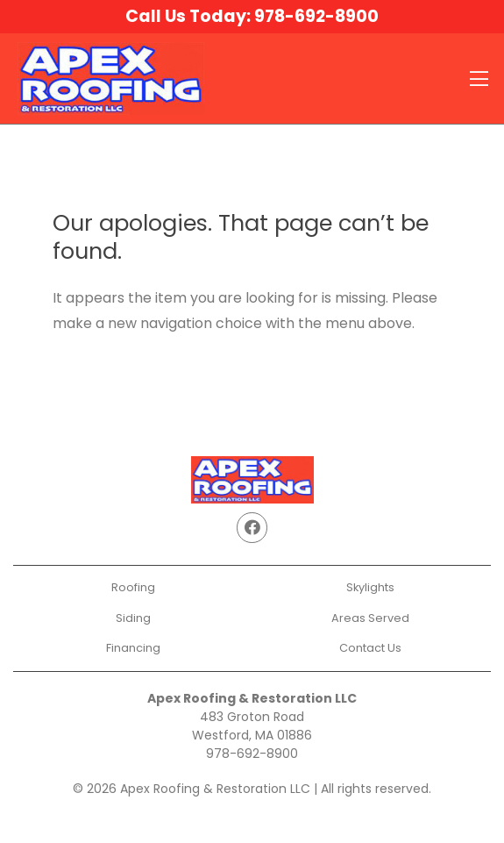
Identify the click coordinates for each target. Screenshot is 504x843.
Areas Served (370, 618)
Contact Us (370, 648)
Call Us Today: (252, 16)
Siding (133, 618)
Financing (133, 648)
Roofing (133, 587)
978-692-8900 (252, 754)
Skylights (370, 587)
